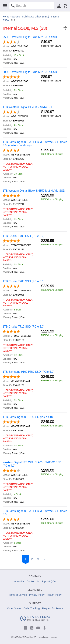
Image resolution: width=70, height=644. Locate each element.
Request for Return (52, 608)
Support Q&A (49, 581)
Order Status (14, 608)
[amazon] (44, 628)
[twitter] (32, 628)
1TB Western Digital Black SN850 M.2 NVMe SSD (34, 191)
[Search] (13, 6)
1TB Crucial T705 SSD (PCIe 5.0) (24, 281)
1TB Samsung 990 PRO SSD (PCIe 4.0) (28, 417)
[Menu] (5, 6)
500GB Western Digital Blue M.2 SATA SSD (30, 72)
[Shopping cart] (65, 6)
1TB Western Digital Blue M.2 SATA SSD (28, 107)
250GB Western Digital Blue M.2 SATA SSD (30, 37)
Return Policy (54, 595)
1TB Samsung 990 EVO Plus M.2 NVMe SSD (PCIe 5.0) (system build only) (35, 144)
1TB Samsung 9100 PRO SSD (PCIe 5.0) (28, 372)
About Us (19, 581)
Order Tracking (32, 608)
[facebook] (26, 628)
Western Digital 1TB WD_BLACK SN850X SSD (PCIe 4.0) (32, 464)
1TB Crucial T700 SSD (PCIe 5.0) (24, 236)
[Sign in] (59, 6)
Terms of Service (18, 595)
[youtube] (38, 628)
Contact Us (33, 581)
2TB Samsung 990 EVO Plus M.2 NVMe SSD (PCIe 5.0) (35, 513)
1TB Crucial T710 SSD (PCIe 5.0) (24, 327)
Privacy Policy (37, 595)
